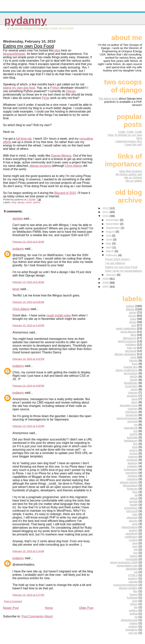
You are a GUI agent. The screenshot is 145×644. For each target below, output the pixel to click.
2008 (106, 283)
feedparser (131, 441)
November (113, 224)
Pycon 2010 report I (118, 259)
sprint (134, 389)
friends (133, 360)
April (109, 247)
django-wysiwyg (40, 166)
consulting (86, 139)
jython (134, 604)
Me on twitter (134, 181)
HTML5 (133, 575)
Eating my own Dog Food (28, 46)
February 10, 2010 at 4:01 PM (28, 359)
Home (49, 608)
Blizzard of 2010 (65, 193)
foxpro (134, 594)
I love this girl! (133, 144)
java (135, 543)
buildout (133, 476)
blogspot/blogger (14, 54)
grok (133, 357)
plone (133, 312)
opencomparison (127, 418)
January (111, 275)
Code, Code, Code (130, 132)
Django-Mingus (61, 156)
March (110, 251)
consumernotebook (125, 585)
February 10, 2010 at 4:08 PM (28, 386)
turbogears (131, 469)
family (134, 380)
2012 (106, 208)
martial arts (131, 367)
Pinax (46, 98)
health (134, 505)
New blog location (131, 171)
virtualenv (132, 630)
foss (135, 492)
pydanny (25, 20)
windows (132, 460)
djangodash (130, 485)
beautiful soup (129, 405)
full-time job (24, 139)
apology (133, 463)
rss (136, 425)
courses (133, 409)
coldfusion (131, 537)
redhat (134, 614)
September (113, 228)
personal (130, 351)
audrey (133, 530)
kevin (16, 289)
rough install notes (59, 315)
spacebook (131, 428)
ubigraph (132, 517)
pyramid (133, 421)
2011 (106, 212)
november (131, 386)
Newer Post (11, 608)
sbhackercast (129, 620)
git (136, 495)
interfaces (131, 412)
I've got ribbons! (115, 263)
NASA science (127, 341)
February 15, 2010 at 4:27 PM (28, 595)
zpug (135, 399)
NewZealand (130, 527)
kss (135, 553)
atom (134, 402)
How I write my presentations (124, 271)
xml (136, 431)
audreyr (133, 578)
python (37, 202)
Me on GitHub (133, 177)
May (109, 243)
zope (133, 319)
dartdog (18, 219)
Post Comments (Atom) (37, 616)
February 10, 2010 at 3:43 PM (28, 325)
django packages (125, 354)
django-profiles (128, 588)
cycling (133, 540)
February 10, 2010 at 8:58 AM (28, 302)
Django (71, 91)
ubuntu (133, 521)
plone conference (127, 370)
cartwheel (132, 533)
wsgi (135, 524)
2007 (106, 287)
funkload (132, 598)
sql (136, 572)
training (133, 457)
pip (136, 607)
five (136, 444)
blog (57, 50)
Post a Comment (13, 601)
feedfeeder (131, 383)
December (113, 220)
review (133, 453)
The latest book (108, 98)
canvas (133, 582)
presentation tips (127, 566)
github (134, 498)
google (133, 501)
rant (134, 325)
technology (131, 373)
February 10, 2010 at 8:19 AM (28, 282)
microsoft (132, 511)
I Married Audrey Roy (128, 141)
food (135, 447)
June (109, 239)
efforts (7, 142)
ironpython (131, 508)
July (109, 235)
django (21, 202)
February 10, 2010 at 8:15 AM (28, 242)
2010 (106, 216)
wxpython (132, 473)
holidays (131, 344)
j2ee (135, 601)
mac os (132, 348)
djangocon (130, 338)
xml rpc (133, 633)
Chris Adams (74, 166)
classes (133, 392)
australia (132, 437)
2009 (106, 279)
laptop (134, 556)
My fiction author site (129, 174)
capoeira (132, 479)
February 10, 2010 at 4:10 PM (28, 426)
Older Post (86, 608)
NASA (134, 376)
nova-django (128, 332)
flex (136, 591)
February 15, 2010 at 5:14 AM (28, 551)
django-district (129, 482)
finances (132, 489)
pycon (132, 316)
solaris (133, 623)
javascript (132, 415)
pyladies (132, 466)
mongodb (132, 559)
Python (55, 88)
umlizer (133, 626)
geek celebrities (126, 328)
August (111, 232)
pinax (29, 202)
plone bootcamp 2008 (124, 562)
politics (133, 610)
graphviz (132, 396)
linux (135, 364)
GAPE (134, 434)
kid (136, 549)
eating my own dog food (19, 88)
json (135, 546)
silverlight (132, 569)
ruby (135, 514)
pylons (133, 450)
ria (136, 617)
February (112, 255)
